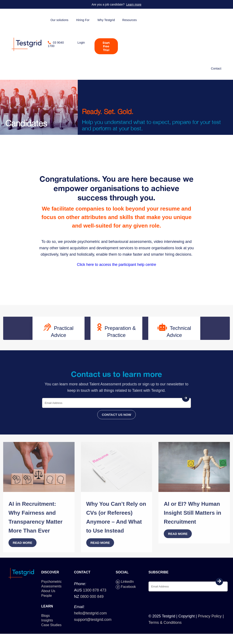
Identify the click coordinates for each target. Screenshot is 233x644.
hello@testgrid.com (90, 613)
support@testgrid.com (93, 620)
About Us (48, 591)
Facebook (126, 587)
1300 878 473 (95, 590)
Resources (130, 20)
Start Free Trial (106, 46)
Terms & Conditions (165, 623)
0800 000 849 (92, 597)
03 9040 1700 (56, 44)
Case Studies (51, 625)
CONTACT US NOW (116, 415)
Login (81, 43)
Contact (216, 68)
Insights (47, 620)
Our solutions (59, 20)
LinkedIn (125, 582)
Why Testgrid (106, 20)
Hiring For (83, 20)
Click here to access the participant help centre (116, 265)
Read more (23, 543)
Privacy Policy (210, 616)
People (47, 596)
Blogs (45, 616)
